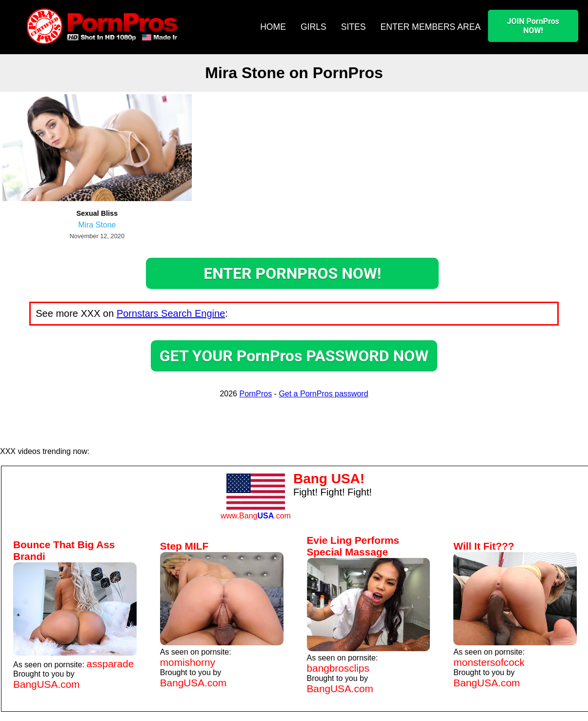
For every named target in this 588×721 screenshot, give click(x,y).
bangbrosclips (338, 668)
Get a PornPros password (323, 394)
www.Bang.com (256, 516)
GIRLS (314, 27)
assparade (110, 664)
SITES (354, 27)
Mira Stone (97, 225)
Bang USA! (329, 479)
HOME (273, 27)
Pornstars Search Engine (171, 313)
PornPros (255, 394)
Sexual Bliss (97, 213)
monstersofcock (489, 662)
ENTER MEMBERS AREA (431, 27)
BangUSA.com (46, 684)
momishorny (188, 662)
